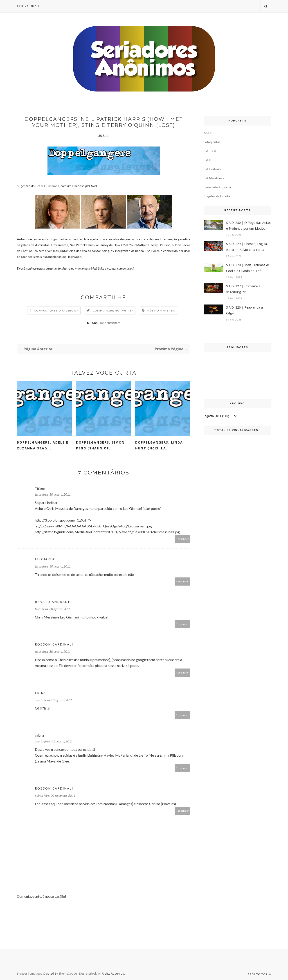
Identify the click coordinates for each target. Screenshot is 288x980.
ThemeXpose (68, 973)
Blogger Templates (30, 973)
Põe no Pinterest (162, 310)
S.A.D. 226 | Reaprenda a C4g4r (244, 310)
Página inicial (29, 6)
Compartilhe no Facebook (56, 310)
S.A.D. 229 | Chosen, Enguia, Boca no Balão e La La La (247, 247)
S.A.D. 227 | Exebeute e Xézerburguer (243, 289)
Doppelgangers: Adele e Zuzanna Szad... (43, 445)
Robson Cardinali (54, 644)
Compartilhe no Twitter (113, 310)
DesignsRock (88, 973)
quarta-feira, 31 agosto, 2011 (54, 700)
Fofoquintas (212, 142)
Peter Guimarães (47, 186)
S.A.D (207, 160)
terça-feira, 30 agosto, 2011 (53, 494)
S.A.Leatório (212, 169)
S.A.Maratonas (214, 178)
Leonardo (45, 559)
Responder (182, 539)
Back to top (259, 974)
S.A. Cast (210, 151)
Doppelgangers (110, 323)
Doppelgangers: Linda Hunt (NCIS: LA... (159, 445)
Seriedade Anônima (217, 187)
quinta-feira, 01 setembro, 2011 (55, 796)
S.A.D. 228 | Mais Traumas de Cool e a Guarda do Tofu (248, 268)
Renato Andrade (53, 602)
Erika (40, 693)
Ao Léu (209, 133)
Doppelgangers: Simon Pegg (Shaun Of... (100, 445)
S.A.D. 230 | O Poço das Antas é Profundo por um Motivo (248, 226)
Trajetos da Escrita (217, 196)
